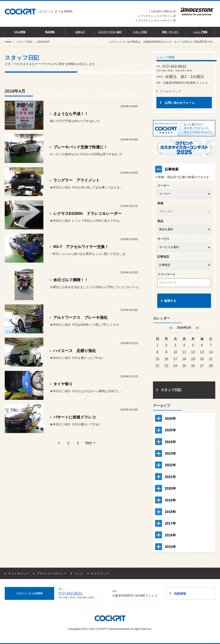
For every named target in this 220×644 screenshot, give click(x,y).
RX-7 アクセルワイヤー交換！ (81, 247)
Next (89, 443)
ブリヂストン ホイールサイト (157, 21)
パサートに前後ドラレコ (75, 417)
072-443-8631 (70, 593)
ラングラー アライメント (76, 180)
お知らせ (80, 32)
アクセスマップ (170, 91)
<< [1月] (171, 328)
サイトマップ (100, 573)
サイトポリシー (18, 573)
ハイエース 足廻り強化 (75, 351)
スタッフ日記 (140, 32)
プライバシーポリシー (52, 573)
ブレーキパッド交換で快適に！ (80, 147)
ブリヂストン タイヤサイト (158, 16)
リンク (79, 573)
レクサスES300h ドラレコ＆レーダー (87, 214)
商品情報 (50, 32)
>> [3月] (197, 328)
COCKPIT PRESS (163, 12)
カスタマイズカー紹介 (110, 32)
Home (8, 42)
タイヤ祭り (63, 384)
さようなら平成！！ (71, 114)
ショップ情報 (200, 32)
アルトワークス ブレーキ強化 (80, 317)
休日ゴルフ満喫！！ (71, 280)
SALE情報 (20, 32)
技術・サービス (170, 32)
